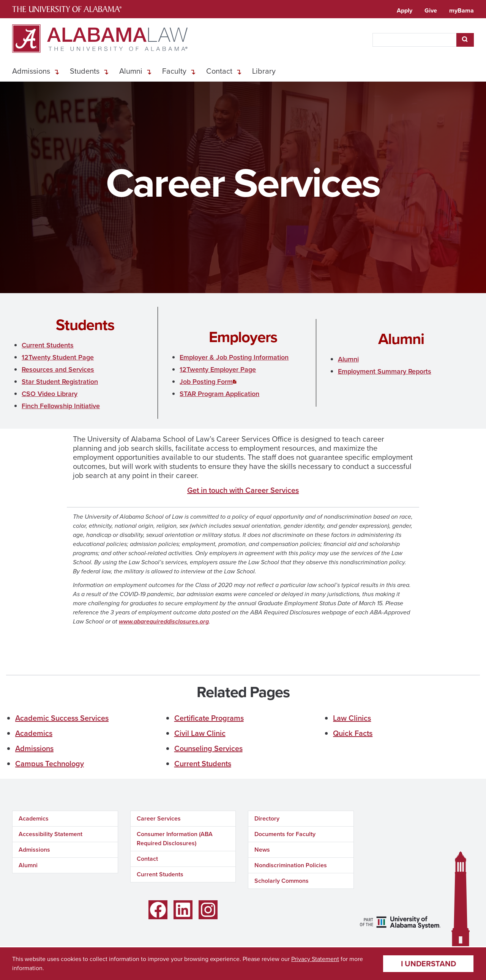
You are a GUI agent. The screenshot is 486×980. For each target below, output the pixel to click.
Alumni (131, 71)
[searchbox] (414, 40)
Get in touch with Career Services (243, 490)
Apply (405, 10)
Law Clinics (352, 718)
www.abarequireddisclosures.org (164, 621)
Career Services (159, 818)
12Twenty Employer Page (218, 369)
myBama (462, 10)
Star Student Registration (60, 382)
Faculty (174, 71)
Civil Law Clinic (200, 733)
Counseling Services (208, 748)
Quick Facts (353, 733)
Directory (267, 818)
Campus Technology (50, 764)
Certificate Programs (209, 718)
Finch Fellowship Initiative (61, 406)
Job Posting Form (206, 382)
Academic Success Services (62, 718)
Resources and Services (58, 369)
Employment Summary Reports (385, 371)
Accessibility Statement (50, 834)
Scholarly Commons (282, 881)
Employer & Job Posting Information (234, 357)
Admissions (31, 71)
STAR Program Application (219, 394)
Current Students (48, 345)
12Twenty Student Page (58, 357)
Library (264, 71)
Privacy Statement (315, 959)
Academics (34, 733)
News (262, 850)
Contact (219, 71)
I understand (428, 964)
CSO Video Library (50, 394)
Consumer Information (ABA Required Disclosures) (175, 839)
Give (431, 10)
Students (85, 71)
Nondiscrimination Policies (291, 865)
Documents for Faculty (285, 834)
